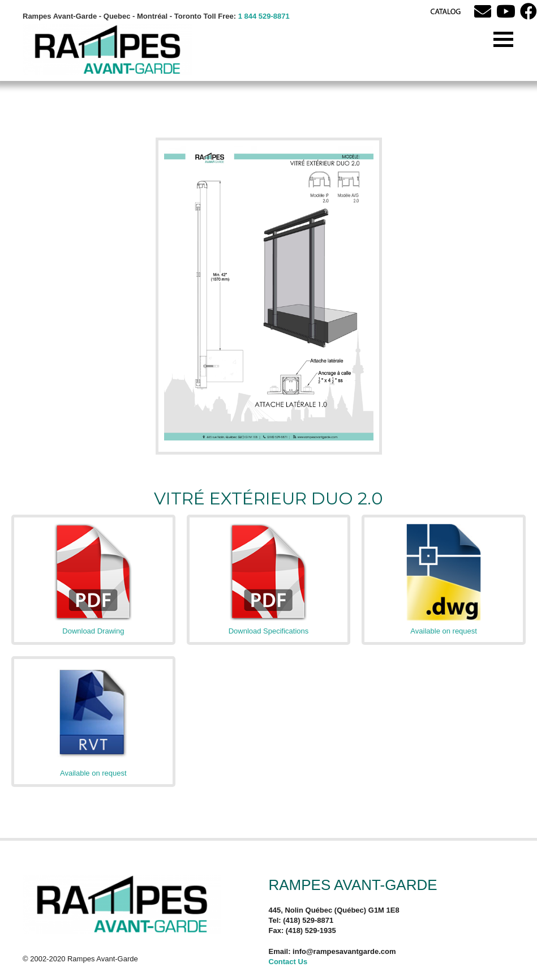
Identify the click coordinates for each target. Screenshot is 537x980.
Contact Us (288, 962)
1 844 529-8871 (264, 16)
